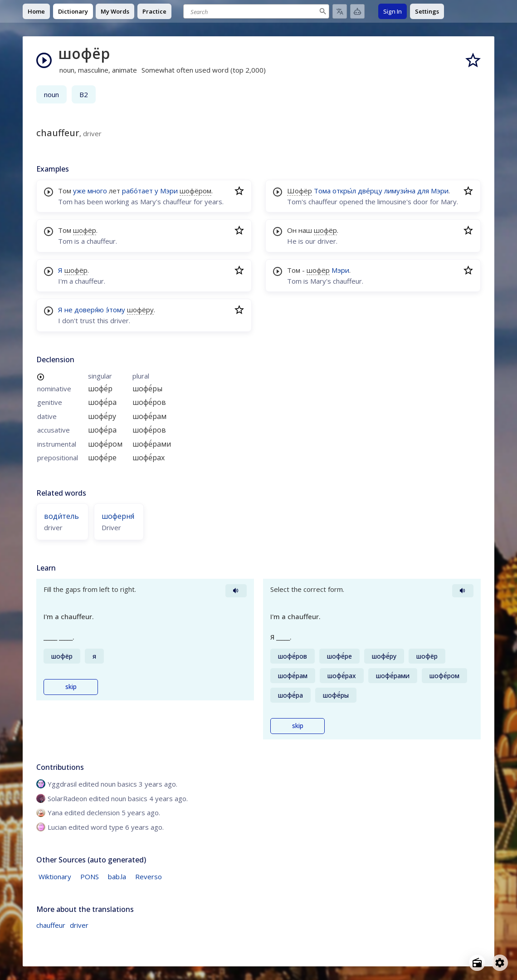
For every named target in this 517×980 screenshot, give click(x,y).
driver (79, 925)
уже (79, 191)
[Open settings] (500, 963)
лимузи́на (400, 191)
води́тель (61, 516)
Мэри (169, 191)
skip (71, 687)
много (97, 191)
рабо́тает (137, 191)
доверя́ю (89, 310)
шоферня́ (118, 516)
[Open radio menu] (477, 963)
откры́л (344, 191)
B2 (84, 94)
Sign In (393, 11)
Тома (322, 191)
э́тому (115, 310)
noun (51, 94)
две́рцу (370, 191)
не (68, 310)
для (423, 191)
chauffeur (51, 925)
